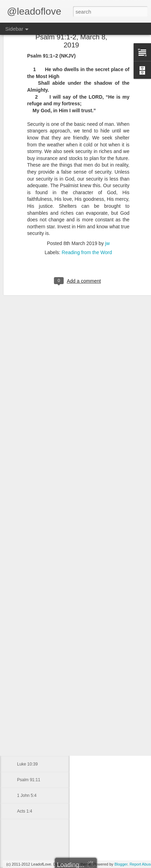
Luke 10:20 (27, 513)
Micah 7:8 (26, 670)
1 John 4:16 (28, 748)
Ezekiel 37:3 (28, 623)
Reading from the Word (87, 209)
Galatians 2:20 (30, 560)
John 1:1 (25, 529)
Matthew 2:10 (30, 686)
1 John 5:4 (27, 795)
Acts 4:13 (26, 733)
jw (107, 200)
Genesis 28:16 (30, 592)
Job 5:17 (25, 701)
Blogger (121, 864)
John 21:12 (27, 639)
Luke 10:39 (27, 764)
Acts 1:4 (25, 811)
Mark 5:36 (26, 717)
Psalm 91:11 (29, 780)
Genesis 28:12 (30, 607)
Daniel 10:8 (28, 654)
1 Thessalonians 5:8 (36, 545)
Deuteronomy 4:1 (33, 576)
